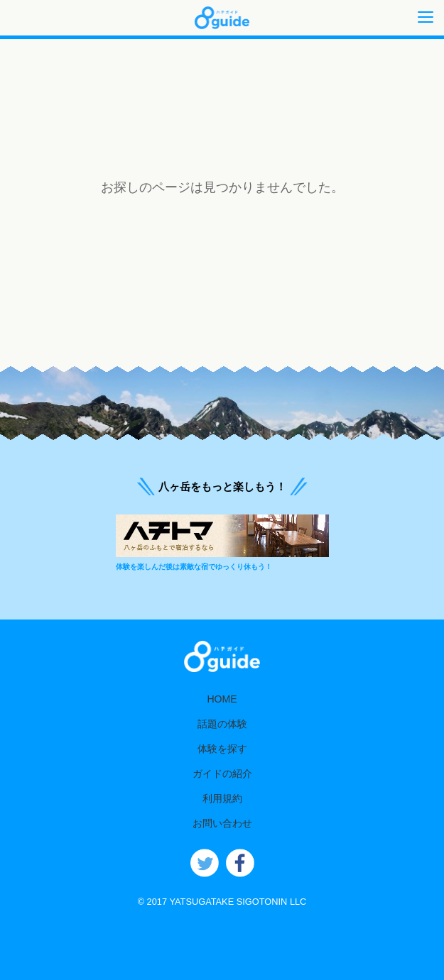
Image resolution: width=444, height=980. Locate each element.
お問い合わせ (222, 823)
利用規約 (222, 798)
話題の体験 (222, 724)
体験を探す (222, 749)
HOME (222, 699)
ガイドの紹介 (222, 773)
